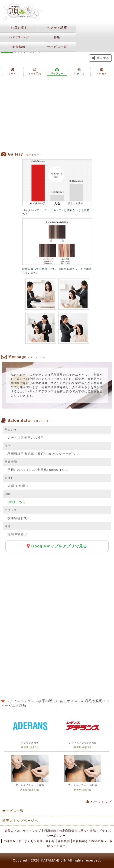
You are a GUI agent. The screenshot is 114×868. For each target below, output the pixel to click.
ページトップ (99, 802)
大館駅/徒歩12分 (30, 790)
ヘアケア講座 (57, 28)
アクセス (102, 72)
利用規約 (50, 831)
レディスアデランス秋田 (83, 743)
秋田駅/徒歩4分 (83, 790)
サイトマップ (32, 831)
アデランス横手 (30, 743)
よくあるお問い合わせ (40, 841)
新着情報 (19, 47)
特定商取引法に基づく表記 (78, 831)
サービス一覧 (57, 47)
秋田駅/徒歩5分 (83, 747)
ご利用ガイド (12, 841)
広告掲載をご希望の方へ (90, 841)
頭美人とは (12, 831)
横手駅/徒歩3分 (30, 747)
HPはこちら (16, 502)
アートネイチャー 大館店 (30, 785)
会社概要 (64, 841)
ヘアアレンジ (19, 37)
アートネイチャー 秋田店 (83, 785)
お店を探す (19, 28)
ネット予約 (35, 72)
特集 (57, 37)
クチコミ (79, 72)
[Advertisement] (57, 115)
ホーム (12, 72)
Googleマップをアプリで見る (57, 546)
